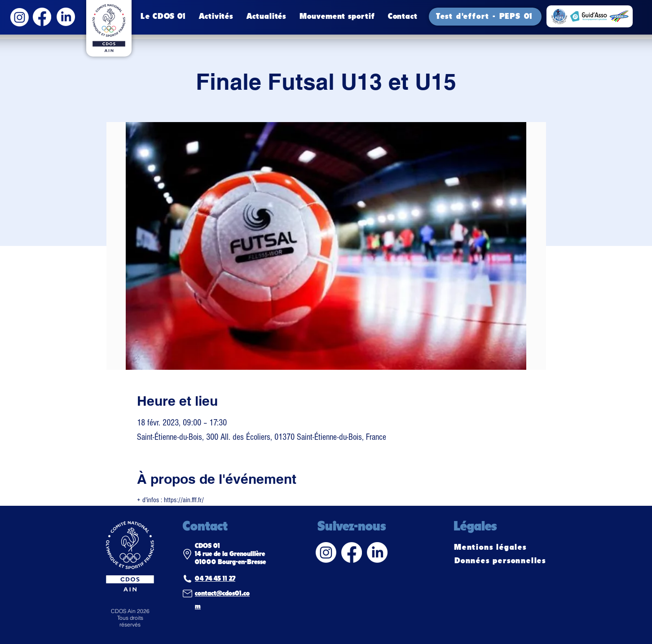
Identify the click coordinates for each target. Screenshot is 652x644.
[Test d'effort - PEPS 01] (485, 17)
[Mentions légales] (491, 548)
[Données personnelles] (501, 561)
